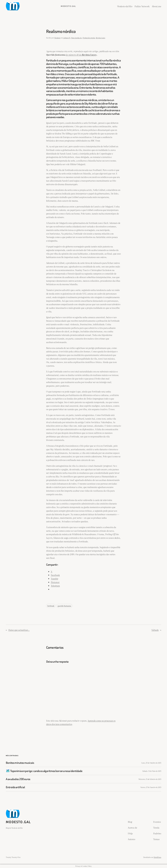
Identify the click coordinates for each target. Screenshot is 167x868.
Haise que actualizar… (19, 630)
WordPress (157, 857)
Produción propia (89, 38)
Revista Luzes (101, 38)
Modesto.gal (68, 6)
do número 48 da (74, 55)
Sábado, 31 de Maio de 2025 (152, 771)
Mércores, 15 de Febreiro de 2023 (150, 779)
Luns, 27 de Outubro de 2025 (151, 763)
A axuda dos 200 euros (18, 779)
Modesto (57, 38)
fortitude (51, 606)
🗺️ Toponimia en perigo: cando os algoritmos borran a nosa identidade (44, 771)
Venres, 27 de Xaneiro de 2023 (151, 787)
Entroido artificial (15, 787)
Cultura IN (67, 38)
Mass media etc (76, 38)
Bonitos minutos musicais (20, 763)
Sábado (155, 630)
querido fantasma (64, 606)
